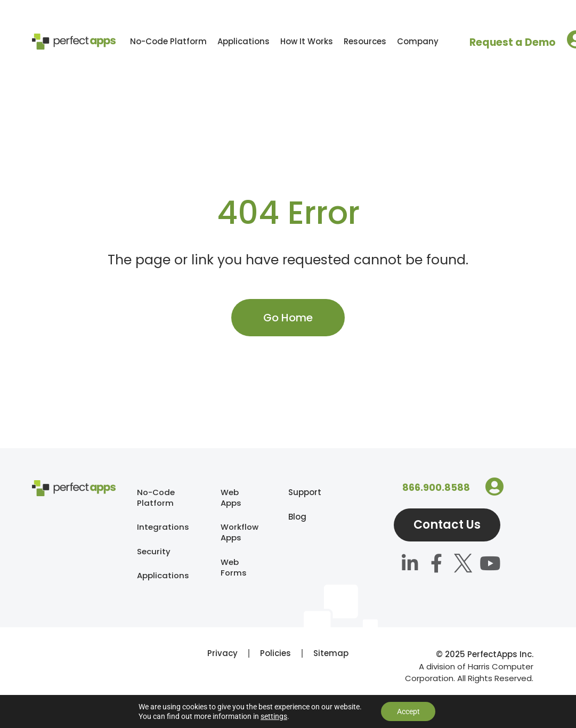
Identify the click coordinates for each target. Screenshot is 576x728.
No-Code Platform (168, 41)
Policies (275, 668)
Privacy (222, 668)
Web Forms (234, 568)
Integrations (163, 527)
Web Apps (231, 498)
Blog (294, 517)
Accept (408, 711)
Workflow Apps (240, 533)
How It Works (307, 41)
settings (273, 716)
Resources (365, 41)
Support (294, 492)
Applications (244, 41)
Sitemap (331, 668)
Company (418, 41)
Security (154, 552)
